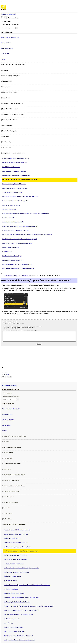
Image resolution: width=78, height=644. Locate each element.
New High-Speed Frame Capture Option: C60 (14, 171)
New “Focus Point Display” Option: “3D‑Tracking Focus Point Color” (20, 197)
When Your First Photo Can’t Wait (10, 37)
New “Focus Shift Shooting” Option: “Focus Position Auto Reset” (20, 180)
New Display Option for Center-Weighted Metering (16, 231)
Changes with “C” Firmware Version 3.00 (23, 276)
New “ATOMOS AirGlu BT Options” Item (13, 260)
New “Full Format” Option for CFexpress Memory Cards (17, 243)
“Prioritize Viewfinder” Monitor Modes (12, 192)
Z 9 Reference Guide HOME (9, 386)
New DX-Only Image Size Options (11, 167)
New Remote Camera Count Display (12, 256)
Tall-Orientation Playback (9, 209)
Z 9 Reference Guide (9, 276)
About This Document (7, 48)
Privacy (5, 373)
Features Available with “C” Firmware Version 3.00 (16, 159)
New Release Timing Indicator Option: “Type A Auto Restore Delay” (20, 226)
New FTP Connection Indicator (11, 247)
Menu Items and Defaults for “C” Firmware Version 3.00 (17, 264)
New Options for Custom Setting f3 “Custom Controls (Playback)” (20, 239)
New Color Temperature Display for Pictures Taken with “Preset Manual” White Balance (25, 214)
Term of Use (6, 374)
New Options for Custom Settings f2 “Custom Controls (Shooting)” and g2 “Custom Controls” (27, 235)
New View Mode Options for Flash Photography (15, 201)
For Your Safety (5, 54)
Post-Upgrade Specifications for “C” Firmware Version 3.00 (18, 269)
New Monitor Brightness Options (11, 205)
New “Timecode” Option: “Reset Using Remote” (15, 188)
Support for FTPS (7, 252)
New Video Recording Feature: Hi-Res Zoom (14, 184)
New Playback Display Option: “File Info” (13, 222)
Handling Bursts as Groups (10, 218)
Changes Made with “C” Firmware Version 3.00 (15, 163)
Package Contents (6, 43)
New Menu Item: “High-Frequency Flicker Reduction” (16, 175)
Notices (3, 59)
